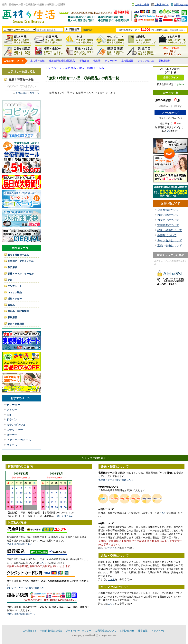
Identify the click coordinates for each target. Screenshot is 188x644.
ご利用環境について (106, 631)
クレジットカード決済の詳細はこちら (27, 588)
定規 (80, 39)
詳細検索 (88, 30)
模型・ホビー (49, 51)
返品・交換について (170, 245)
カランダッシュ (16, 425)
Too (9, 415)
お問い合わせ (181, 5)
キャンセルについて (170, 240)
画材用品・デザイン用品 (21, 261)
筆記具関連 (110, 51)
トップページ (53, 68)
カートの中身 (142, 5)
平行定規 (84, 61)
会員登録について (168, 210)
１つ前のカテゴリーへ (27, 93)
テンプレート (110, 39)
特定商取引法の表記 (51, 631)
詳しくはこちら (65, 516)
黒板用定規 (164, 61)
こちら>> (179, 84)
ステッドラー (15, 430)
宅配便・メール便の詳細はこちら (116, 480)
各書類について (167, 235)
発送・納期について (170, 230)
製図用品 (49, 39)
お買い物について (168, 215)
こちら (43, 563)
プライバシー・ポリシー (79, 631)
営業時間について (168, 225)
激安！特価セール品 (172, 51)
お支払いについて (168, 220)
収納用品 (172, 39)
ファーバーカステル (19, 440)
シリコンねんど (146, 61)
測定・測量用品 (141, 51)
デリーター (111, 61)
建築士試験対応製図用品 (62, 61)
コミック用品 (18, 51)
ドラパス (12, 419)
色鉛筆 (97, 61)
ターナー (12, 435)
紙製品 (141, 39)
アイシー (12, 410)
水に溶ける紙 (37, 61)
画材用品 (18, 39)
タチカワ (12, 445)
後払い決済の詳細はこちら (21, 614)
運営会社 (143, 631)
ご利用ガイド (162, 5)
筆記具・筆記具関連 (18, 311)
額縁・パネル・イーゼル (80, 51)
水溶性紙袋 (127, 61)
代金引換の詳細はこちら (20, 544)
